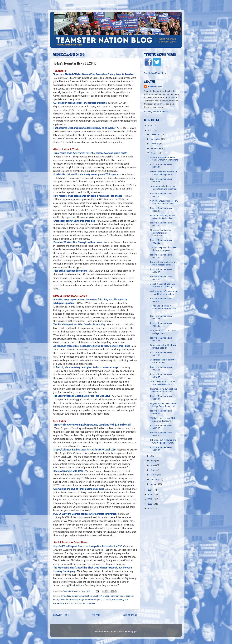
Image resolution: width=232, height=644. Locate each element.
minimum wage (118, 596)
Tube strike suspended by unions (70, 271)
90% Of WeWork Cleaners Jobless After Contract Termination (85, 514)
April (153, 470)
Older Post (130, 615)
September (156, 149)
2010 (150, 509)
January (154, 484)
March (154, 475)
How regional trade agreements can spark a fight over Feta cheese (88, 196)
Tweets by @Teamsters (155, 73)
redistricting (118, 600)
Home (96, 615)
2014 (150, 490)
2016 (150, 126)
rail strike (107, 600)
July (153, 456)
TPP (67, 604)
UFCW (82, 604)
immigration (86, 596)
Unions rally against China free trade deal (74, 221)
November (156, 139)
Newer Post (61, 615)
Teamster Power (155, 87)
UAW (76, 604)
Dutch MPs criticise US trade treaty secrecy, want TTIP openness (87, 175)
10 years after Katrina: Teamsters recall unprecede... (160, 233)
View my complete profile (156, 112)
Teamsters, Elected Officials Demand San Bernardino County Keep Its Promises (94, 75)
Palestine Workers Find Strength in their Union (78, 242)
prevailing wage (76, 600)
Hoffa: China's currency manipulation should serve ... (164, 309)
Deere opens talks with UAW (68, 471)
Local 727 (97, 596)
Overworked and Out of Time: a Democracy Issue (79, 489)
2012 (150, 499)
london (106, 596)
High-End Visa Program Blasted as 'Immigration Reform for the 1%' (88, 546)
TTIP (71, 604)
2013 (150, 495)
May (153, 465)
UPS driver (91, 604)
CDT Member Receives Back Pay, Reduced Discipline (80, 103)
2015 (150, 130)
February (155, 480)
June (153, 461)
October (155, 144)
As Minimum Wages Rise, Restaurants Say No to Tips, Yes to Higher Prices (92, 346)
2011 (150, 504)
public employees (93, 600)
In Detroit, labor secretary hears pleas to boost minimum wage (86, 368)
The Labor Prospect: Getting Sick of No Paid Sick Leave (82, 396)
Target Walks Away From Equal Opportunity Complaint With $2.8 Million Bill (92, 425)
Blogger (133, 632)
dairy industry (73, 596)
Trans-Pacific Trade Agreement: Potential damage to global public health (90, 153)
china (63, 596)
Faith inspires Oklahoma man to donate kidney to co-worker (84, 128)
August (154, 153)
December (156, 135)
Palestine (64, 600)
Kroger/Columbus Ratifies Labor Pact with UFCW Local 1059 (84, 450)
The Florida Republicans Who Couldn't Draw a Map (79, 325)
